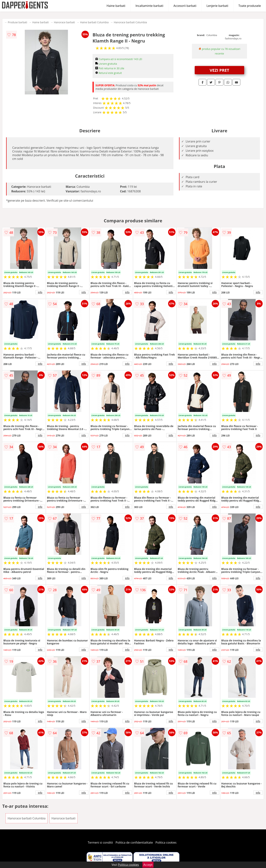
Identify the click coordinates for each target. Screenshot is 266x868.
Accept (148, 865)
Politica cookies (166, 842)
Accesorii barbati (185, 6)
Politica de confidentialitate (134, 842)
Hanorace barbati (64, 22)
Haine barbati (116, 6)
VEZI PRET (219, 70)
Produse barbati (17, 22)
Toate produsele (250, 6)
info (40, 292)
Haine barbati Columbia (94, 22)
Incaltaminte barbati (149, 6)
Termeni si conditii (100, 842)
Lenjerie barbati (217, 6)
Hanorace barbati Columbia (130, 22)
